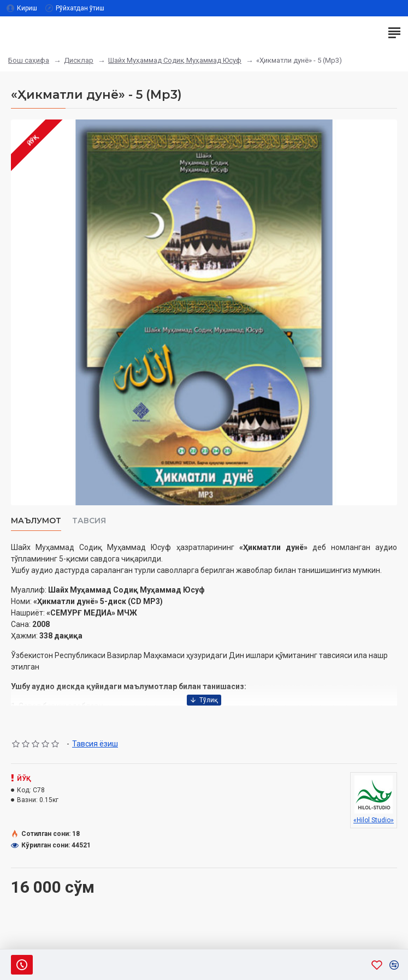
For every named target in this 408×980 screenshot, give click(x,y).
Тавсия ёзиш (95, 744)
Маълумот (36, 521)
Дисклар (79, 60)
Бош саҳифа (29, 60)
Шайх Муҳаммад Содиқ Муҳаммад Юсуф (175, 60)
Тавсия (89, 521)
